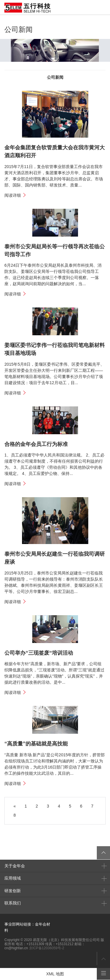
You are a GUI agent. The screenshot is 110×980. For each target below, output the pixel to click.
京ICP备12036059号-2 (47, 948)
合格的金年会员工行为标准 (36, 444)
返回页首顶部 (103, 958)
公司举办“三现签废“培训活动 (39, 653)
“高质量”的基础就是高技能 (36, 744)
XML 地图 (55, 974)
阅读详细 (13, 195)
